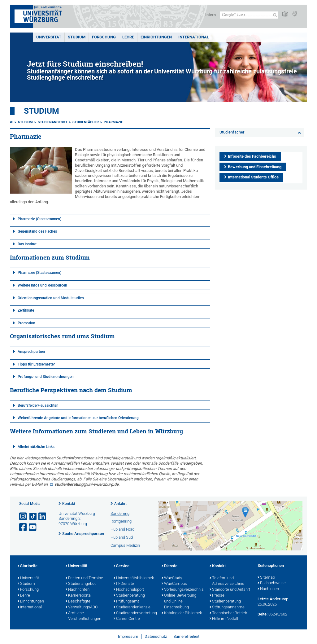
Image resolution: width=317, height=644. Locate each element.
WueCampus (174, 584)
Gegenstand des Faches (37, 231)
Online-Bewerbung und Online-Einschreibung (179, 602)
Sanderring (120, 513)
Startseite (28, 566)
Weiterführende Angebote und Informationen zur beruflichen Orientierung (78, 418)
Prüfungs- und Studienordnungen (46, 377)
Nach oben (268, 589)
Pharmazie (113, 122)
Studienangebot (53, 122)
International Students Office (253, 177)
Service (122, 566)
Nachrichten (78, 590)
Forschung (104, 37)
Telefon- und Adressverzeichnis (227, 581)
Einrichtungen (156, 37)
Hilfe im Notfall (224, 619)
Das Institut (27, 244)
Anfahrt (120, 504)
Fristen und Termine (84, 578)
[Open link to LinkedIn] (43, 517)
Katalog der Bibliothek (182, 613)
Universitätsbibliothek (134, 578)
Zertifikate (26, 310)
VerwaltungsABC (82, 607)
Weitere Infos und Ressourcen (42, 285)
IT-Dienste (124, 584)
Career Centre (127, 619)
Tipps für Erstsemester (36, 364)
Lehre (128, 37)
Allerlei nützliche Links (36, 447)
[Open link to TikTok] (33, 517)
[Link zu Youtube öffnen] (33, 527)
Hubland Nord (122, 529)
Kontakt (69, 504)
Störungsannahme (227, 607)
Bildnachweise (272, 583)
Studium (77, 37)
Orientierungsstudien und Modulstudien (51, 298)
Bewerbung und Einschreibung (255, 167)
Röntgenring (121, 521)
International (194, 37)
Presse (217, 596)
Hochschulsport (129, 590)
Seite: (263, 614)
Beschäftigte (78, 602)
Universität (49, 37)
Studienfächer (86, 122)
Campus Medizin (125, 545)
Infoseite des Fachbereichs (252, 156)
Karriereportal (79, 596)
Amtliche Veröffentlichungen (83, 616)
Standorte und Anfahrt (230, 590)
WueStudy (172, 578)
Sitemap (266, 578)
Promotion (26, 323)
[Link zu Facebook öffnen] (24, 527)
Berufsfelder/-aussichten (38, 405)
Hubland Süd (122, 537)
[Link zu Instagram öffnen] (24, 517)
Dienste (169, 566)
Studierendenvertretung (135, 613)
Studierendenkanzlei (132, 607)
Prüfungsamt (126, 602)
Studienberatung (129, 596)
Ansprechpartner (31, 352)
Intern (211, 15)
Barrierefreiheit (186, 636)
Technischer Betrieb (228, 613)
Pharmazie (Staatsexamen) (39, 219)
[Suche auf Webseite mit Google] (249, 15)
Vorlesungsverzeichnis (182, 590)
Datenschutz (156, 636)
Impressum (128, 636)
